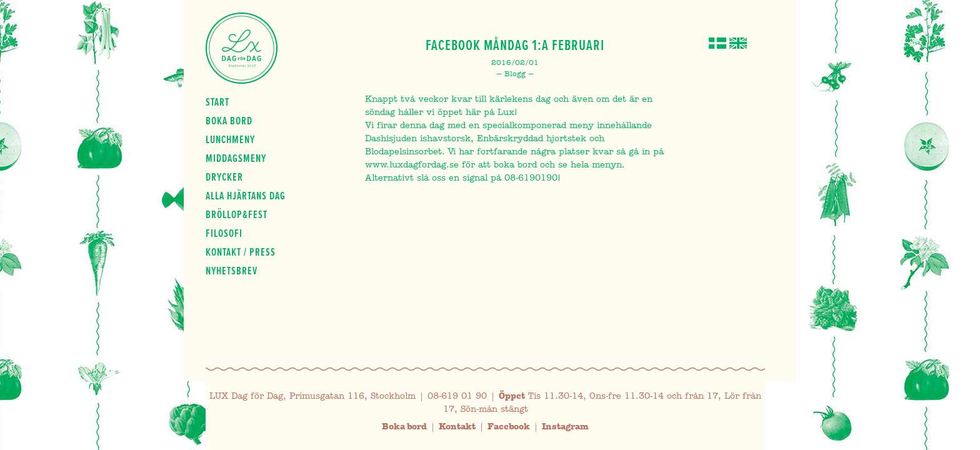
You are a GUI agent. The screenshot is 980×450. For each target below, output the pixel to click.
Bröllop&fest (237, 214)
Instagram (565, 427)
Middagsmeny (236, 158)
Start (217, 102)
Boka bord (229, 121)
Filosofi (224, 233)
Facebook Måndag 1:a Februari (515, 45)
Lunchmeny (230, 139)
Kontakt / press (241, 252)
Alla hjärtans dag (246, 196)
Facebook (509, 427)
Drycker (224, 177)
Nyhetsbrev (232, 271)
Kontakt (457, 427)
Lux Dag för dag (242, 48)
